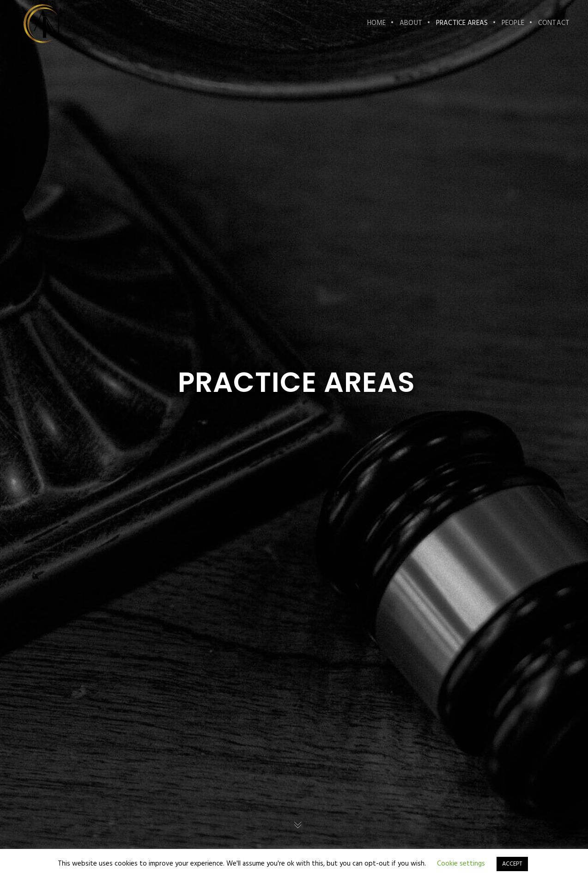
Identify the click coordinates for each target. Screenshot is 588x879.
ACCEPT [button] (512, 864)
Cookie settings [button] (461, 864)
